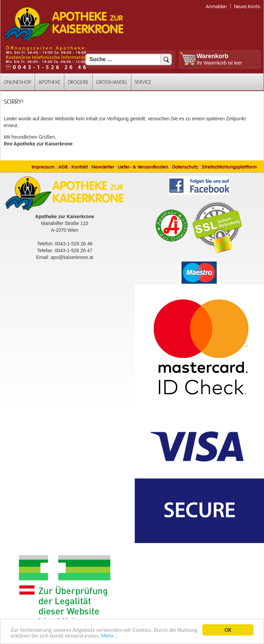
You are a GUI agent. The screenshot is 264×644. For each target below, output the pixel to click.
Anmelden (216, 7)
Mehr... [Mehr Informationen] (109, 636)
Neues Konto (247, 7)
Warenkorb (212, 56)
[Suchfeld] (129, 59)
